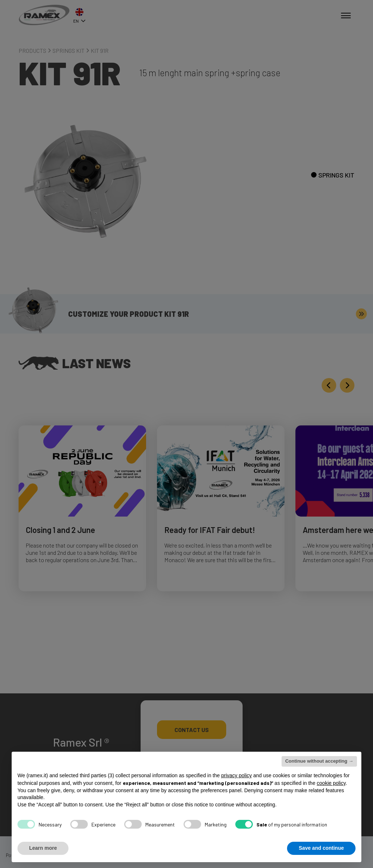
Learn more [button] (43, 848)
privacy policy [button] (236, 775)
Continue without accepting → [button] (319, 761)
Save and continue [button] (321, 848)
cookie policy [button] (331, 783)
